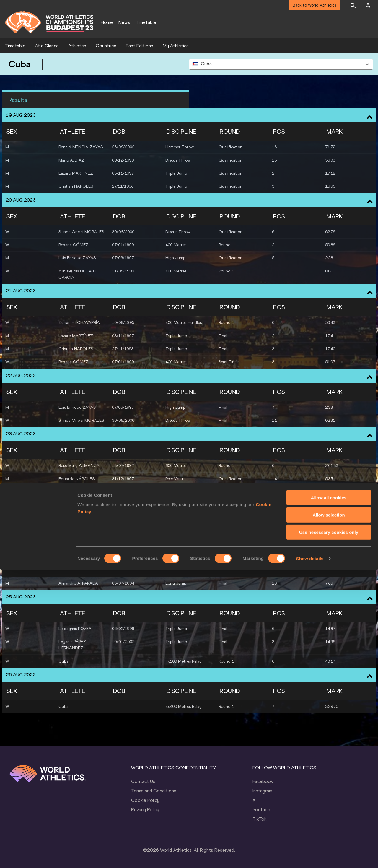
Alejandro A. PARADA (78, 492)
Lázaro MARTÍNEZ (76, 173)
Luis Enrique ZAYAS (77, 258)
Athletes (77, 46)
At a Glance (47, 46)
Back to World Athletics (314, 5)
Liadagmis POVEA (75, 524)
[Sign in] (368, 5)
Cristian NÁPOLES (76, 186)
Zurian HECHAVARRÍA (79, 323)
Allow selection (329, 813)
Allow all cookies (329, 795)
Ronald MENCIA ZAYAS (81, 147)
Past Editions (140, 46)
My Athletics (176, 46)
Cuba (63, 661)
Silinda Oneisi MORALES (81, 232)
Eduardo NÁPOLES (76, 479)
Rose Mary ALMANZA (79, 466)
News (124, 22)
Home (107, 22)
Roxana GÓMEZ (74, 245)
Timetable (146, 22)
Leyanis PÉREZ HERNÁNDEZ (72, 541)
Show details (310, 856)
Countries (106, 46)
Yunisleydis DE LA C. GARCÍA (78, 274)
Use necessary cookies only (329, 830)
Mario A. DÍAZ (71, 160)
